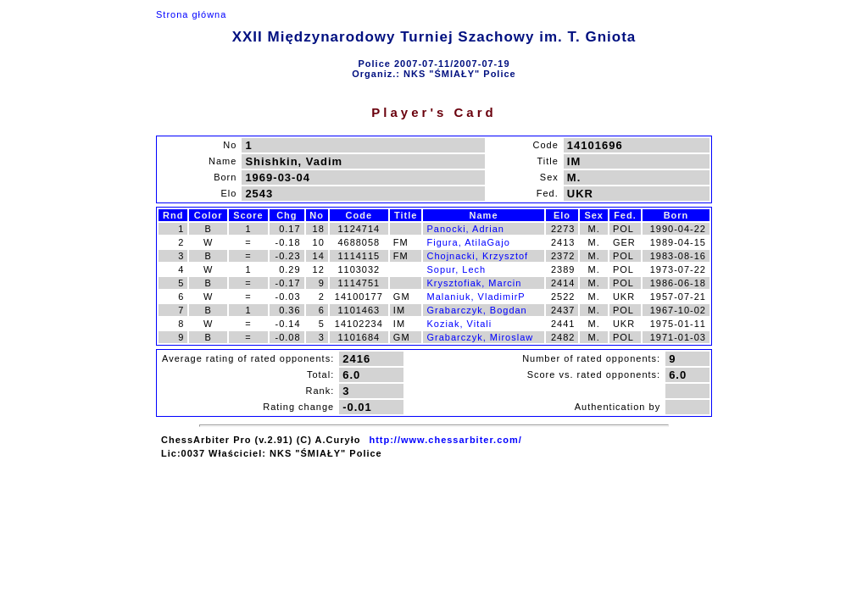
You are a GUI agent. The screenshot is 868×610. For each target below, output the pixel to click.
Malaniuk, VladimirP (476, 297)
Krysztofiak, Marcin (474, 283)
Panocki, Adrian (465, 229)
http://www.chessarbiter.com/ (445, 440)
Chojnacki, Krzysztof (477, 256)
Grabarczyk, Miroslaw (480, 337)
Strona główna (191, 14)
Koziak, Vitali (459, 324)
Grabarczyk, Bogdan (476, 310)
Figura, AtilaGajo (468, 242)
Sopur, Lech (456, 269)
